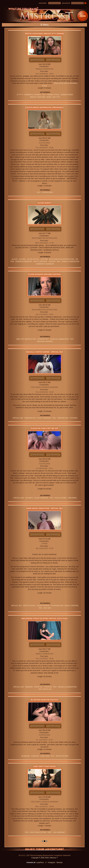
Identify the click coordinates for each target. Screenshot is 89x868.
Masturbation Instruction (45, 238)
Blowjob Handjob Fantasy (45, 700)
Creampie (72, 498)
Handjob (35, 756)
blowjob (26, 756)
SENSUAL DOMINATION (59, 339)
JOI (77, 259)
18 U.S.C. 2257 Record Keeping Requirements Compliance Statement (44, 855)
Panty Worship (40, 261)
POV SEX (47, 608)
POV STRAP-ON (45, 689)
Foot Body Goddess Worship (44, 387)
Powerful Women (33, 95)
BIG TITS (56, 97)
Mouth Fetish (62, 756)
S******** (20, 95)
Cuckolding (45, 143)
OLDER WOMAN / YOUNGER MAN (50, 606)
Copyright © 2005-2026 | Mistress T (45, 858)
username (43, 3)
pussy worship (44, 418)
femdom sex (63, 418)
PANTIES (52, 261)
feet (50, 832)
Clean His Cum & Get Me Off (45, 428)
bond (49, 97)
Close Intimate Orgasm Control (44, 274)
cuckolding (47, 192)
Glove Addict (44, 203)
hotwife (29, 498)
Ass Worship (59, 832)
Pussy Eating (60, 498)
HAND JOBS (45, 756)
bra (59, 261)
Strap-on (38, 687)
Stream (53, 60)
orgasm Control (45, 341)
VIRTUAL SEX (18, 418)
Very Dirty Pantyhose (45, 766)
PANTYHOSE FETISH (38, 832)
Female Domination (44, 69)
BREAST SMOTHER (38, 97)
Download (37, 60)
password (66, 3)
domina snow (67, 95)
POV (44, 95)
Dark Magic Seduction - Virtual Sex (44, 508)
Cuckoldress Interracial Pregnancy (44, 107)
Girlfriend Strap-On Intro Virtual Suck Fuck (45, 619)
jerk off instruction (26, 339)
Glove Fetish (33, 259)
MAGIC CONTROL (72, 606)
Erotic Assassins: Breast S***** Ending (44, 34)
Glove (15, 259)
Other (44, 544)
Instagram (52, 862)
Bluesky (60, 862)
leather (44, 259)
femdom (29, 687)
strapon (48, 687)
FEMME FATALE (53, 95)
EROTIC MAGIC (29, 606)
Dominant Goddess (45, 264)
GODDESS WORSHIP (24, 261)
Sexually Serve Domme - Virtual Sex (45, 352)
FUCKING (74, 418)
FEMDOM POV (43, 339)
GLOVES (22, 259)
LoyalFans (40, 862)
